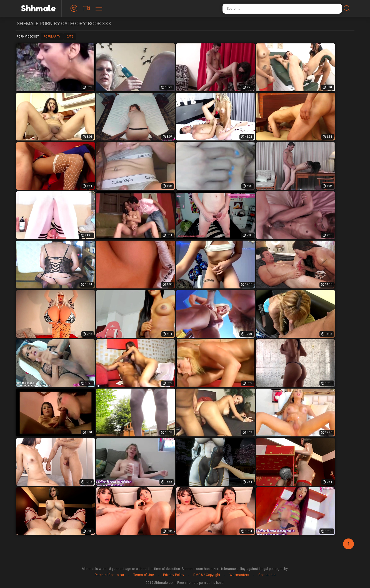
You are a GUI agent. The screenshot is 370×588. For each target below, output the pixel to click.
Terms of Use (144, 575)
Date (70, 37)
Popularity (52, 37)
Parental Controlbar (109, 575)
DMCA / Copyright (207, 575)
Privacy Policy (174, 575)
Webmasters (239, 575)
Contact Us (267, 575)
